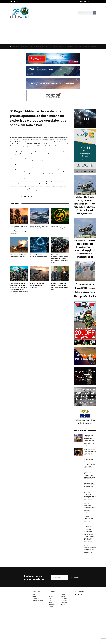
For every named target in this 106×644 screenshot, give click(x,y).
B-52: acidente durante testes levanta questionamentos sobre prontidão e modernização (90, 507)
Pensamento (78, 47)
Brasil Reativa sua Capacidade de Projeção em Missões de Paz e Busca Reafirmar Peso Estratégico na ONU (59, 259)
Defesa (56, 47)
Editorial (93, 47)
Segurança (49, 47)
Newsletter (86, 47)
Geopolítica (41, 47)
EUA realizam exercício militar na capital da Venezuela (37, 285)
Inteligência (70, 47)
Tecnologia (62, 47)
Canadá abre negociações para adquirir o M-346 (89, 518)
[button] (22, 197)
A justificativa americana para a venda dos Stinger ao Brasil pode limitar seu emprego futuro (90, 549)
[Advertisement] (53, 30)
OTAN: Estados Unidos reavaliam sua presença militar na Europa (90, 451)
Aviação (22, 47)
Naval (27, 47)
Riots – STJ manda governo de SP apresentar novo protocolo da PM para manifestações (90, 463)
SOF (31, 47)
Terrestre (15, 47)
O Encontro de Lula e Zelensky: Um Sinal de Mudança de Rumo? (90, 485)
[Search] (94, 13)
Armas (35, 47)
